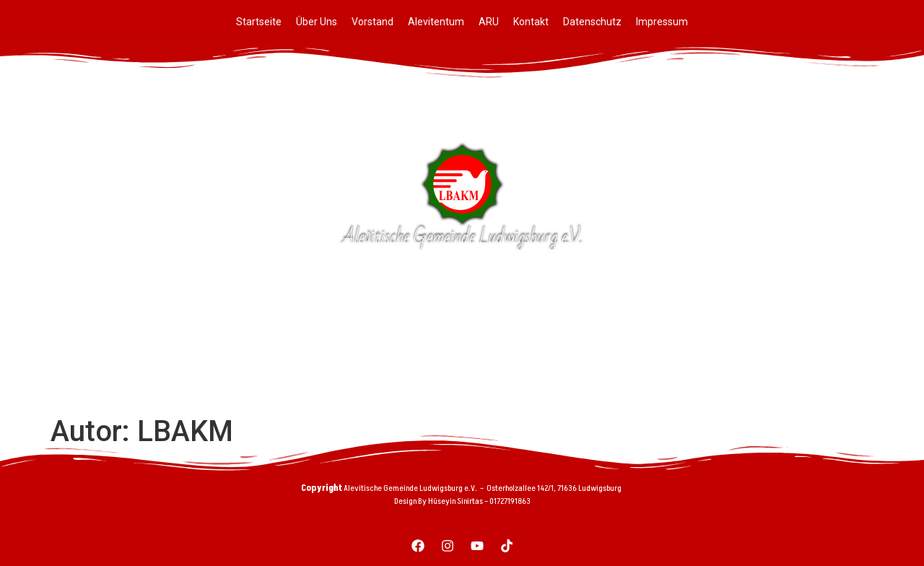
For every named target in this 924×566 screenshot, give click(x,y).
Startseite (259, 22)
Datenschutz (592, 22)
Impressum (662, 22)
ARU (489, 22)
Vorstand (372, 22)
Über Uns (317, 22)
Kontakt (531, 22)
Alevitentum (436, 22)
